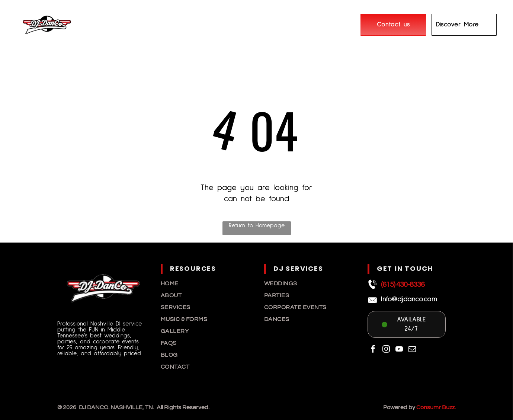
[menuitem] (134, 19)
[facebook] (373, 350)
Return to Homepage (257, 225)
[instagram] (386, 350)
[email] (412, 350)
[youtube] (399, 350)
